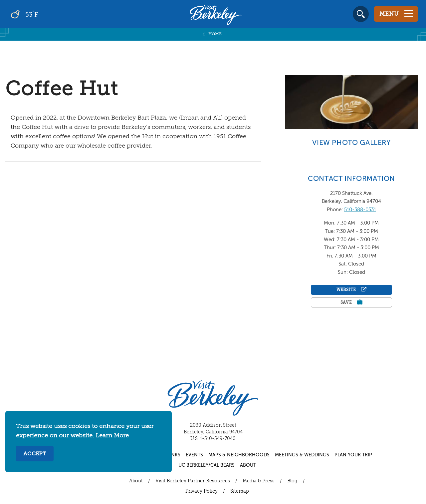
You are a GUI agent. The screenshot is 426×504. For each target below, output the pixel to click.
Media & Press (259, 481)
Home (215, 34)
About (248, 465)
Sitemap (240, 491)
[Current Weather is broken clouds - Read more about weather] (43, 14)
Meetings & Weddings (302, 455)
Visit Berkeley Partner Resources (193, 481)
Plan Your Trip (353, 455)
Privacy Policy (202, 491)
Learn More (112, 436)
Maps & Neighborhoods (239, 455)
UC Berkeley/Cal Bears (207, 465)
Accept (35, 454)
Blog (292, 481)
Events (194, 455)
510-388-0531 (360, 210)
